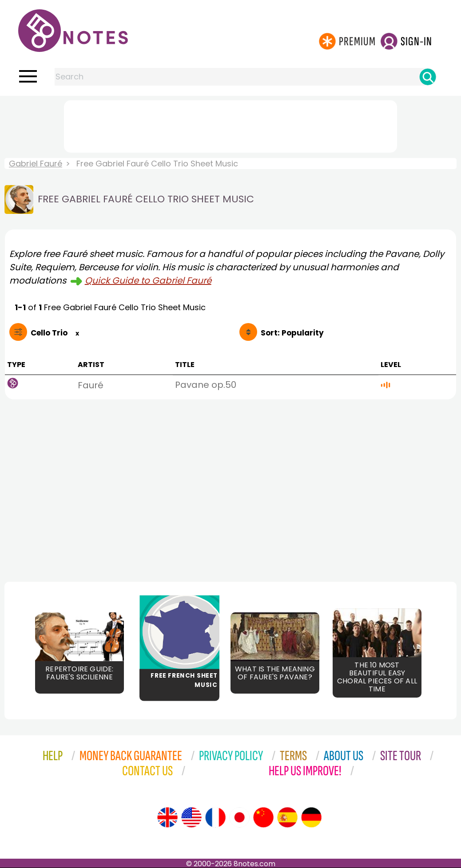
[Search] (428, 77)
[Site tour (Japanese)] (239, 817)
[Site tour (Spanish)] (287, 817)
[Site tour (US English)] (191, 817)
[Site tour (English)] (167, 817)
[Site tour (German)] (311, 817)
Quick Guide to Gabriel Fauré (148, 280)
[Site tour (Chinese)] (263, 817)
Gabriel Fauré (36, 164)
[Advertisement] (230, 125)
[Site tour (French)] (215, 817)
